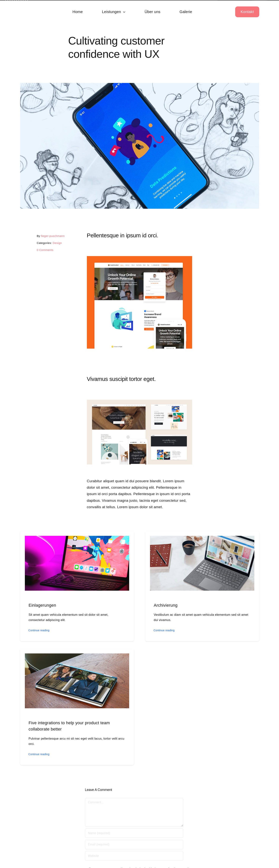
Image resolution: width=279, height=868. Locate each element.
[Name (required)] (134, 834)
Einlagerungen (42, 606)
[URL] (134, 857)
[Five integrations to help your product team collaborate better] (77, 657)
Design (56, 243)
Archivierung (166, 606)
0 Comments (44, 250)
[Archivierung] (202, 540)
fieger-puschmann (52, 236)
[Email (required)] (134, 845)
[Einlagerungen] (77, 540)
